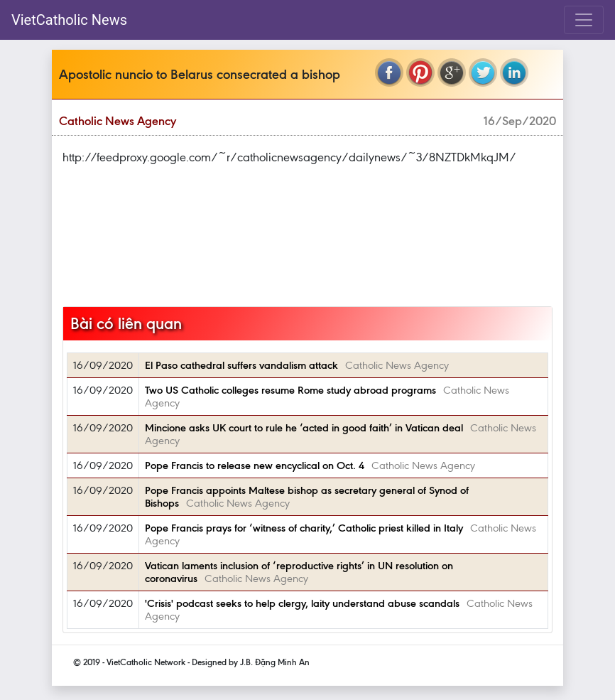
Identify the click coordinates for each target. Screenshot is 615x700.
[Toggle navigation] (584, 20)
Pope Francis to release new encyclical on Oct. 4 (255, 465)
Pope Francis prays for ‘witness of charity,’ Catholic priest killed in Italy (304, 528)
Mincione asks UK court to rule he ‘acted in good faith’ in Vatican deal (304, 428)
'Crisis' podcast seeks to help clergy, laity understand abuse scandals (302, 603)
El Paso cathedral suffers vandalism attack (241, 365)
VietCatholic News (69, 20)
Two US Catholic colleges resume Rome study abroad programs (290, 390)
